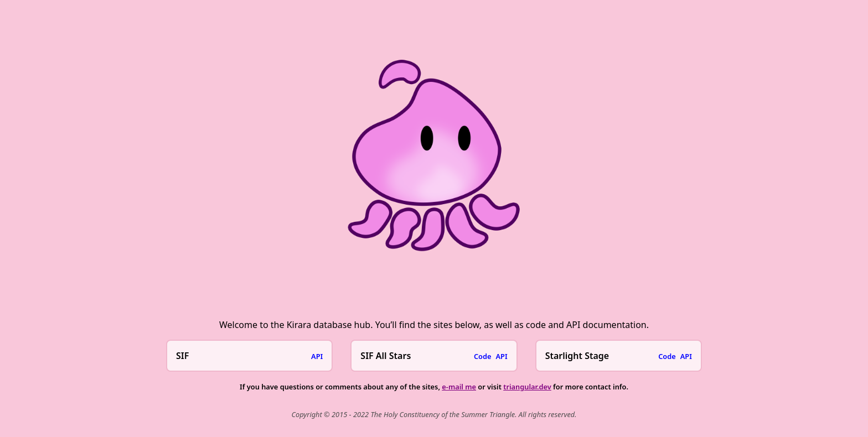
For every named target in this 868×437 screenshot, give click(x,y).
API (317, 356)
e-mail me (459, 387)
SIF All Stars (386, 356)
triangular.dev (527, 387)
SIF (182, 356)
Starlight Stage (577, 356)
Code (483, 356)
